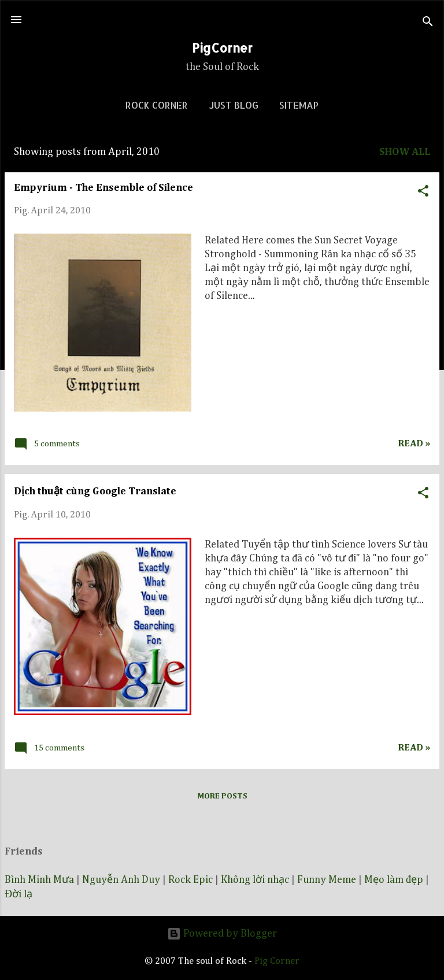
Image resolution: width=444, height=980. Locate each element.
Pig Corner (277, 961)
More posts (222, 796)
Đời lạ (18, 894)
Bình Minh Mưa (39, 880)
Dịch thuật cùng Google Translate (95, 491)
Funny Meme (327, 880)
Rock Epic (190, 880)
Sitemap (299, 105)
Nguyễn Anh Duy (121, 880)
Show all (405, 152)
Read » (414, 444)
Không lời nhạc (255, 880)
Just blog (234, 105)
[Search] (428, 23)
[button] (423, 190)
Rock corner (157, 105)
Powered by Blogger (222, 934)
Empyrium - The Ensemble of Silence (103, 188)
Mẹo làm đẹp (394, 880)
